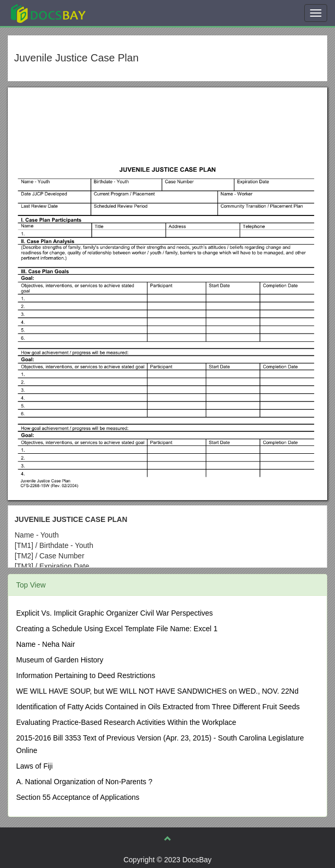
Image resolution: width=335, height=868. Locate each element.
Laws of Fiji (34, 766)
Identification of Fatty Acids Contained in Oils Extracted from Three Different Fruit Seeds (158, 707)
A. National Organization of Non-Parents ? (84, 782)
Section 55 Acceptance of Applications (78, 797)
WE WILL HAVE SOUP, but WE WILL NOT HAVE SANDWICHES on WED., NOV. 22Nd (157, 691)
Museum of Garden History (60, 660)
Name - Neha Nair (46, 644)
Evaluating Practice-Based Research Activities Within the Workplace (126, 722)
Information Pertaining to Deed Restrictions (86, 675)
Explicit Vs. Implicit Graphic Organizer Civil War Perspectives (115, 613)
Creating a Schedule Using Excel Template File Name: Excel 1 (117, 629)
